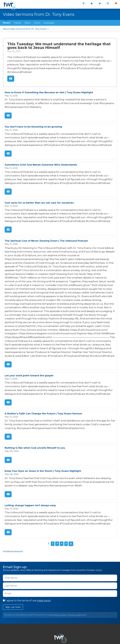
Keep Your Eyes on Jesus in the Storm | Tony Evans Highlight (43, 441)
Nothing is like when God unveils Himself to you (35, 419)
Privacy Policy (60, 582)
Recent (7, 23)
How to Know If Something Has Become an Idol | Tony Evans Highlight (49, 86)
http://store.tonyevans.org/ (13, 518)
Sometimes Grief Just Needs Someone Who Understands (41, 156)
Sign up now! (13, 574)
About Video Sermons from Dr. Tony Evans (25, 29)
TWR (62, 635)
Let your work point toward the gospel (29, 349)
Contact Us (44, 625)
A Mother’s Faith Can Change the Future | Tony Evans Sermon (43, 386)
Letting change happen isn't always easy (30, 474)
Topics (28, 23)
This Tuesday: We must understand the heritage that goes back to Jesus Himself (60, 45)
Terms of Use (75, 582)
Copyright (101, 625)
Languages (49, 23)
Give (116, 3)
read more (44, 568)
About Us (28, 625)
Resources (60, 628)
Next (71, 511)
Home (16, 625)
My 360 (92, 3)
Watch (10, 73)
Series (37, 23)
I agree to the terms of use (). (27, 568)
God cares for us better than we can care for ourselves (39, 193)
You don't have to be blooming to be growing (33, 119)
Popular (18, 23)
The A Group (81, 635)
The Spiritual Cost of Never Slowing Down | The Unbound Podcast (46, 229)
